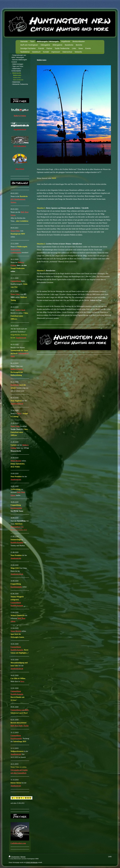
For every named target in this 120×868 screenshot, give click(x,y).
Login (110, 856)
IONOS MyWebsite (32, 862)
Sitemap (23, 857)
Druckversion (14, 857)
